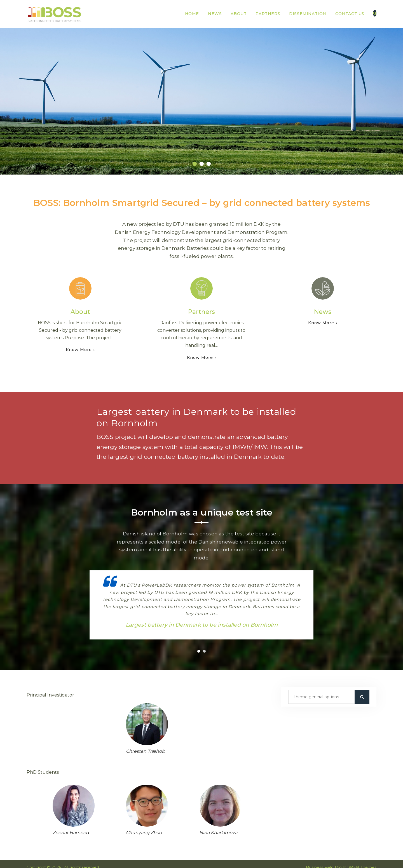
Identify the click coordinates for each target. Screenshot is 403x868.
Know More (79, 350)
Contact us (350, 14)
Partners (268, 14)
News (215, 14)
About (239, 14)
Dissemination (308, 14)
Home (192, 14)
